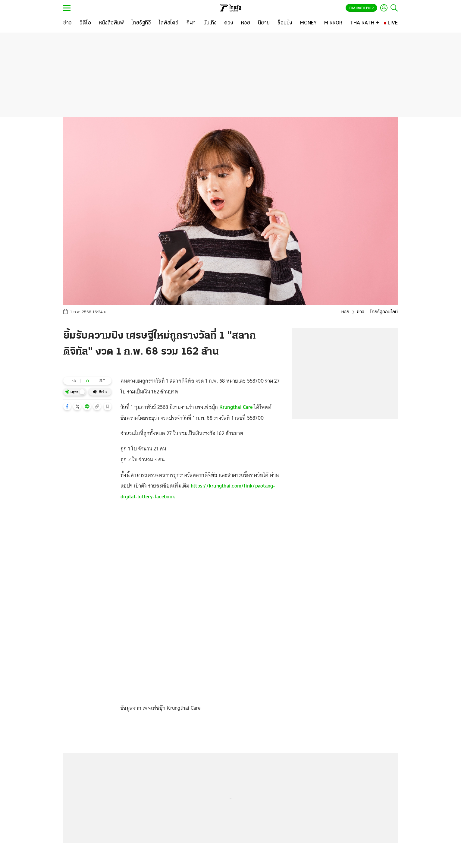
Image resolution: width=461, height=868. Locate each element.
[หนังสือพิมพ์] (111, 23)
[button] (67, 406)
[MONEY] (308, 23)
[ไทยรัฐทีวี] (141, 23)
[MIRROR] (333, 23)
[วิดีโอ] (85, 23)
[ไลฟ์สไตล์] (169, 23)
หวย (345, 312)
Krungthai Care (236, 407)
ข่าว (361, 312)
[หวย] (246, 23)
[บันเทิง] (210, 23)
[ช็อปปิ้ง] (285, 23)
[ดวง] (229, 23)
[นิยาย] (264, 23)
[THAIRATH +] (365, 23)
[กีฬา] (191, 23)
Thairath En (361, 8)
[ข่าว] (67, 23)
